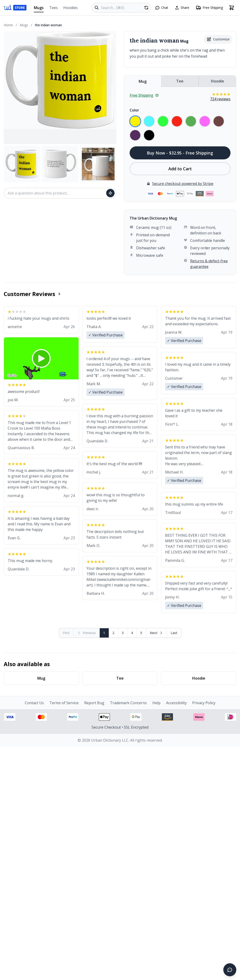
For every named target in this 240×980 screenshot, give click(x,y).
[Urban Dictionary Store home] (15, 8)
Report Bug (94, 703)
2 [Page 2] (113, 633)
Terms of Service (64, 703)
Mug (143, 81)
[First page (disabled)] (66, 633)
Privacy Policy (204, 703)
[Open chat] (162, 8)
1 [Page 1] (104, 633)
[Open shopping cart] (232, 8)
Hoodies (70, 8)
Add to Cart (180, 169)
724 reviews (220, 99)
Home (8, 25)
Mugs (39, 9)
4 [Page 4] (132, 633)
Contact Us (34, 703)
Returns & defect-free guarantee (209, 264)
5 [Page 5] (141, 633)
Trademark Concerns (128, 703)
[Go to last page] (174, 633)
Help (156, 703)
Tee (180, 81)
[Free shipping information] (209, 8)
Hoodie (218, 81)
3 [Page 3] (123, 633)
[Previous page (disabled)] (87, 633)
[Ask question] (110, 193)
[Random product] (146, 8)
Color (134, 110)
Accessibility (176, 703)
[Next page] (157, 633)
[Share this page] (182, 8)
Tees (53, 8)
